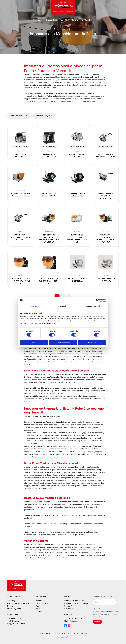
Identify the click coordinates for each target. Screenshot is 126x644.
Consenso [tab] (33, 306)
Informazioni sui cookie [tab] (93, 306)
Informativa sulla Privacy (75, 601)
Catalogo (38, 20)
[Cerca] (82, 20)
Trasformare (67, 29)
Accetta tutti (92, 343)
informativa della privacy (100, 612)
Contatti (75, 20)
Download (68, 609)
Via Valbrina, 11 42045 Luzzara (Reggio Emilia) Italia (16, 621)
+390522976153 (74, 618)
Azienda (39, 601)
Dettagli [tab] (63, 306)
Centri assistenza (43, 603)
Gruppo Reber (52, 20)
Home (57, 29)
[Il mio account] (86, 20)
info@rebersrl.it (75, 621)
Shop (67, 20)
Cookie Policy (70, 606)
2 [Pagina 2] (63, 296)
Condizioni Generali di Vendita (77, 603)
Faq (37, 606)
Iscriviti (97, 622)
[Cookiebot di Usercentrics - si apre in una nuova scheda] (98, 300)
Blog (61, 20)
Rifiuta (34, 343)
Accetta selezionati (63, 343)
